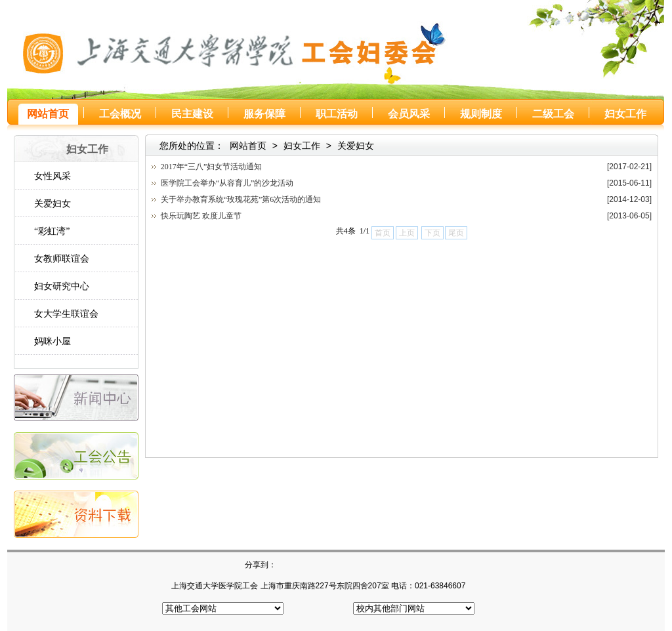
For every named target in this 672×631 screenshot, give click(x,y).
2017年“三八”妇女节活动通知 (212, 167)
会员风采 (409, 114)
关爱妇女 (356, 146)
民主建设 (192, 114)
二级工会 (553, 114)
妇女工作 (625, 114)
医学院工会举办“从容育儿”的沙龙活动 (227, 183)
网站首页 (48, 114)
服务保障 (264, 114)
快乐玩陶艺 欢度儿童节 (201, 216)
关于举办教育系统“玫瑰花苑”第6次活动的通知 (241, 199)
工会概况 (120, 114)
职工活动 (337, 114)
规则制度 (481, 114)
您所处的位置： (192, 146)
